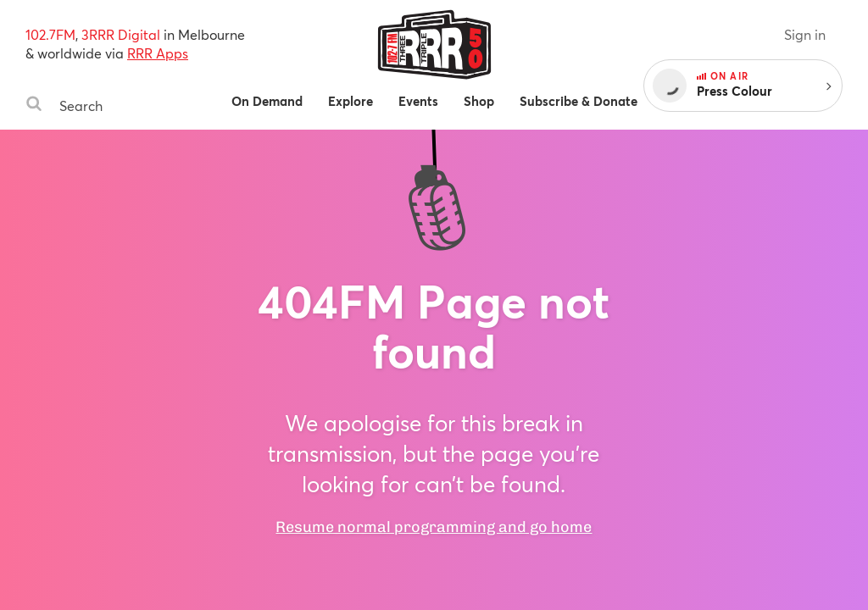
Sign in (805, 34)
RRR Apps (158, 53)
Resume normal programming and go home (434, 527)
